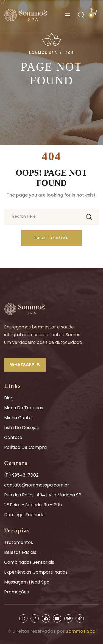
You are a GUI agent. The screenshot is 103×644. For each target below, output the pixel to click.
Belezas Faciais (20, 552)
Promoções (16, 592)
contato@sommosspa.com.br (37, 485)
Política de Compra (25, 447)
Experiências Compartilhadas (36, 572)
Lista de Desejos (21, 428)
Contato (13, 437)
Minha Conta (18, 418)
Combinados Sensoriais (29, 562)
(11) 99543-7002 (21, 475)
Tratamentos (19, 542)
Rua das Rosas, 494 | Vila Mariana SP (43, 495)
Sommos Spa (81, 631)
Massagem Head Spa (27, 582)
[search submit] (89, 217)
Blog (9, 398)
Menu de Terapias (24, 408)
